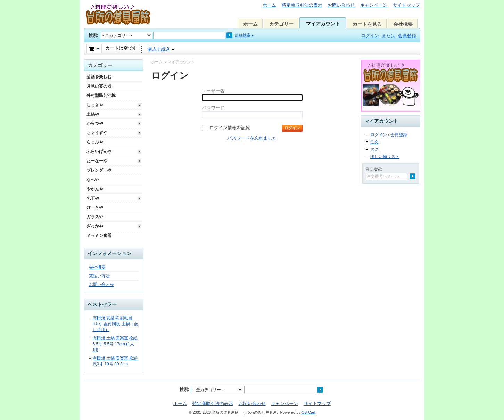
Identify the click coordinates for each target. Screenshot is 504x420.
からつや (95, 123)
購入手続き (159, 49)
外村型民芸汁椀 (101, 96)
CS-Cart (308, 412)
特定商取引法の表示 (302, 5)
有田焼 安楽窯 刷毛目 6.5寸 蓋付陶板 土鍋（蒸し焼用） (115, 324)
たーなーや (97, 161)
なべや (93, 180)
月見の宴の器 (99, 86)
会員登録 (407, 36)
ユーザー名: (214, 91)
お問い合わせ (341, 5)
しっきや (95, 105)
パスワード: (214, 108)
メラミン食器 (99, 236)
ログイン (370, 36)
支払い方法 (99, 276)
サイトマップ (406, 5)
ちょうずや (97, 133)
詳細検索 (243, 35)
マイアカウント (323, 24)
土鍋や (93, 114)
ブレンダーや (99, 170)
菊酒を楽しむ (99, 77)
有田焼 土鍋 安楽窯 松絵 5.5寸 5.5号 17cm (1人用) (115, 344)
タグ (374, 149)
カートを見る (367, 24)
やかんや (95, 189)
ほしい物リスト (385, 157)
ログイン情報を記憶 (230, 128)
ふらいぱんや (99, 151)
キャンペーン (374, 5)
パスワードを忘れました (252, 138)
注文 (374, 142)
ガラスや (95, 217)
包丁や (93, 198)
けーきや (95, 207)
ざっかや (95, 226)
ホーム (269, 5)
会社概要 (403, 24)
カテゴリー (281, 24)
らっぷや (95, 142)
